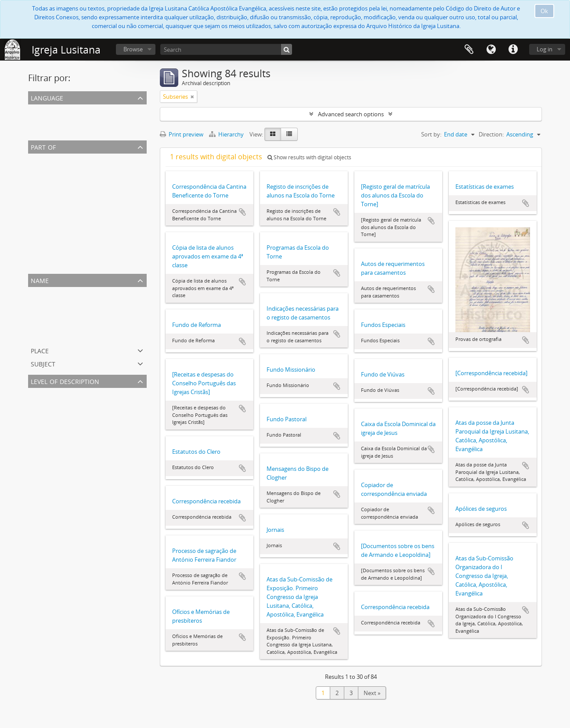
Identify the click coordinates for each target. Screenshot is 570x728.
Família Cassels (49, 233)
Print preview (182, 134)
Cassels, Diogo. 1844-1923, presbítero (78, 324)
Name (40, 280)
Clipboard (469, 50)
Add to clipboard (242, 212)
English (39, 131)
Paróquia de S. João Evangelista (70, 180)
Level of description (65, 381)
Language (491, 50)
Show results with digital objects (309, 157)
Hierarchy (227, 134)
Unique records (50, 110)
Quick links (513, 50)
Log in (545, 49)
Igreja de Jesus (48, 222)
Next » (372, 693)
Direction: (491, 134)
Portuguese (45, 120)
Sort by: (431, 134)
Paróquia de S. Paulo (57, 212)
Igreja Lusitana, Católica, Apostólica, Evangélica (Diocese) (103, 201)
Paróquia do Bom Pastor (62, 264)
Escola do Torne (51, 169)
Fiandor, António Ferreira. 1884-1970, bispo (86, 303)
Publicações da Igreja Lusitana (69, 254)
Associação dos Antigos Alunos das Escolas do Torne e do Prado (113, 243)
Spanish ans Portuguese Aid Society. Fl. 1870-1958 (94, 334)
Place (40, 350)
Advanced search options (351, 114)
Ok (544, 11)
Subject (43, 363)
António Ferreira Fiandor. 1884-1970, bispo (85, 190)
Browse (133, 49)
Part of (43, 146)
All (33, 159)
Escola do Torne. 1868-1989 (65, 313)
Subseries (42, 404)
